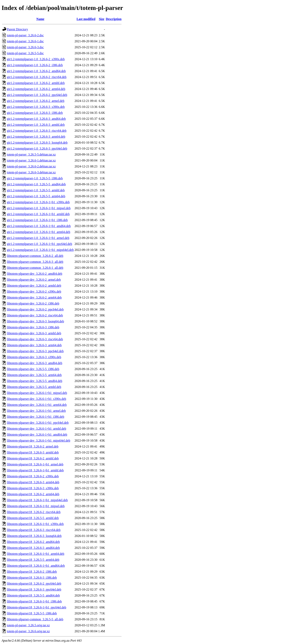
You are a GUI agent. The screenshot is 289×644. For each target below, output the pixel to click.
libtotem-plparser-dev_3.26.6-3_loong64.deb (35, 321)
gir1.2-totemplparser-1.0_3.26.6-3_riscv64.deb (37, 131)
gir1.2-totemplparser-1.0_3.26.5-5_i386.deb (35, 178)
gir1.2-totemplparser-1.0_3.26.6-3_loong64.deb (37, 143)
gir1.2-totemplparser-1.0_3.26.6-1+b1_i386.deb (37, 220)
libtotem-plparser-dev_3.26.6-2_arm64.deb (34, 297)
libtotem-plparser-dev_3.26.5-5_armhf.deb (34, 387)
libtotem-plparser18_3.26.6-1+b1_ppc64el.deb (37, 607)
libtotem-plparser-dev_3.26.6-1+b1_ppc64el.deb (38, 423)
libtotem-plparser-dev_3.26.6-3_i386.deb (33, 327)
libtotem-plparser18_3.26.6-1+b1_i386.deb (34, 601)
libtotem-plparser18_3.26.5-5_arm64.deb (33, 560)
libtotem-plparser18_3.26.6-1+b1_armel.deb (35, 464)
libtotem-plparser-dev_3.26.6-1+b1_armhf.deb (37, 429)
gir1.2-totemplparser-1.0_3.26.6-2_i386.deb (35, 65)
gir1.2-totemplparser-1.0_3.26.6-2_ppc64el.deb (37, 95)
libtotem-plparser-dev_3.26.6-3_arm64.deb (34, 345)
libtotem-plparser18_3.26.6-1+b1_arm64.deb (36, 554)
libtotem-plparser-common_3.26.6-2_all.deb (35, 256)
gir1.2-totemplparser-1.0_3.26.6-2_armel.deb (36, 101)
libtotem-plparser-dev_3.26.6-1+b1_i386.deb (36, 417)
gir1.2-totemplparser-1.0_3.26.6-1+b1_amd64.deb (39, 226)
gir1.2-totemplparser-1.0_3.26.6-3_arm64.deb (36, 137)
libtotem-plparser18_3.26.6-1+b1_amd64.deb (36, 566)
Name (40, 19)
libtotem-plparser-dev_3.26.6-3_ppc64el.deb (35, 351)
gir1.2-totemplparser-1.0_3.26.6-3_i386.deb (35, 113)
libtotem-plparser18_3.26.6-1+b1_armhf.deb (35, 470)
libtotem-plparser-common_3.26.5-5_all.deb (35, 619)
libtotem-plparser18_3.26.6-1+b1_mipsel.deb (36, 506)
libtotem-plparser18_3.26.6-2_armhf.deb (33, 458)
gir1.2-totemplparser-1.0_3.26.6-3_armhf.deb (36, 125)
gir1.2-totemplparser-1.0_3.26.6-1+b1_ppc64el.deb (40, 244)
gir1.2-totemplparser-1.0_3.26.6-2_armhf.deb (36, 83)
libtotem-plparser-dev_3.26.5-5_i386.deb (33, 369)
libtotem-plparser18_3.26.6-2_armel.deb (33, 446)
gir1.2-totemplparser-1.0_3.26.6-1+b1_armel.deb (38, 238)
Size (102, 19)
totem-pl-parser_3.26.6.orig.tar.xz (28, 631)
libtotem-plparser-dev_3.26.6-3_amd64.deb (35, 363)
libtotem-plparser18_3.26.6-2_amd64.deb (33, 542)
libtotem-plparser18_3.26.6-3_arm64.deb (33, 482)
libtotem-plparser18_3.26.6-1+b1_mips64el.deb (37, 500)
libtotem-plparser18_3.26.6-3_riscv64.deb (34, 530)
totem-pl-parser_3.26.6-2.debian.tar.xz (31, 166)
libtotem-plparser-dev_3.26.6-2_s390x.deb (34, 292)
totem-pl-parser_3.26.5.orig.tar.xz (28, 625)
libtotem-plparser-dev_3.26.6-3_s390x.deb (34, 357)
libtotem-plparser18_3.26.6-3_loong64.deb (34, 536)
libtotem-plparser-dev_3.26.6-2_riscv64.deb (35, 315)
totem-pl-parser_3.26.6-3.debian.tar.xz (31, 172)
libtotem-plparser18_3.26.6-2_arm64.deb (33, 494)
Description (114, 19)
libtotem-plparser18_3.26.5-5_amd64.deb (33, 595)
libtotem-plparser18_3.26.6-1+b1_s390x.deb (35, 524)
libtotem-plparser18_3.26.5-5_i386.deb (32, 613)
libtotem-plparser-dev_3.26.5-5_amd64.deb (35, 381)
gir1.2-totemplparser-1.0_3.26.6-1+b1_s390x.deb (38, 202)
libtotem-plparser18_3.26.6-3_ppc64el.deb (34, 589)
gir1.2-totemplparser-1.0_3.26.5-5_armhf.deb (36, 190)
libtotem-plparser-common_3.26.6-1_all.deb (35, 268)
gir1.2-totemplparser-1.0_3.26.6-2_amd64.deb (36, 71)
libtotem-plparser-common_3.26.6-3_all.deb (35, 262)
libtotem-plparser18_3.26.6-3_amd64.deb (33, 548)
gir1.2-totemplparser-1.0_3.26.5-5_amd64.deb (36, 184)
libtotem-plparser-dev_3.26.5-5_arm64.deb (34, 375)
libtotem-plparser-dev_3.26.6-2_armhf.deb (34, 286)
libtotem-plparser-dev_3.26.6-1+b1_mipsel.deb (37, 393)
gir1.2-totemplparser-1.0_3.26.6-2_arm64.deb (36, 89)
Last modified (86, 19)
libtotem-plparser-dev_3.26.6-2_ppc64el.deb (35, 309)
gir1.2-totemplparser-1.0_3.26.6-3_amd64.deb (36, 119)
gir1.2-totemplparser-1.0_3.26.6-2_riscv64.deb (37, 77)
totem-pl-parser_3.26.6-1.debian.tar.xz (31, 160)
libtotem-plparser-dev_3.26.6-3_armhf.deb (34, 333)
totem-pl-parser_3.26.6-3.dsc (25, 47)
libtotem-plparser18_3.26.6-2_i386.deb (32, 572)
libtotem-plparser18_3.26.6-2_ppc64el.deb (34, 584)
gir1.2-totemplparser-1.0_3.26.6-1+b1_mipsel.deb (39, 208)
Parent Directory (17, 29)
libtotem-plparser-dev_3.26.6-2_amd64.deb (35, 274)
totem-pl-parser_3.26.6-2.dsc (25, 35)
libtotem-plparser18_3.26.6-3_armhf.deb (33, 452)
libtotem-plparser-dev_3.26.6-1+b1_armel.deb (36, 411)
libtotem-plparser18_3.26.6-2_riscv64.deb (34, 512)
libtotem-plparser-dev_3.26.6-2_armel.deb (34, 280)
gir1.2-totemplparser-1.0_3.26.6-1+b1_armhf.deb (38, 214)
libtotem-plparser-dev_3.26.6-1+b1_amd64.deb (37, 435)
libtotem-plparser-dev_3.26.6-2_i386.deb (33, 303)
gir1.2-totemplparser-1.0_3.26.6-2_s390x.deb (36, 59)
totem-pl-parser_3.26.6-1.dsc (25, 41)
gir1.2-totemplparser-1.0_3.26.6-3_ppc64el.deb (37, 148)
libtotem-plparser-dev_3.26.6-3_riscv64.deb (35, 339)
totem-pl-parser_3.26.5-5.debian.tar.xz (31, 154)
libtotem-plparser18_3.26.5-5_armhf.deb (33, 518)
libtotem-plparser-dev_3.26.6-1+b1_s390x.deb (37, 399)
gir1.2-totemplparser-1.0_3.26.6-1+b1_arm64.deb (39, 232)
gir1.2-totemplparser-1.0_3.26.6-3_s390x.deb (36, 107)
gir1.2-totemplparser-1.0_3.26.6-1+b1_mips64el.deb (40, 250)
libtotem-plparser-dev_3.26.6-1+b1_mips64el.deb (39, 440)
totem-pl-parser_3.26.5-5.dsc (25, 53)
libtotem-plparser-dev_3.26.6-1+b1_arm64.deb (37, 405)
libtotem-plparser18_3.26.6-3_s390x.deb (33, 488)
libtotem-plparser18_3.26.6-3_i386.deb (32, 578)
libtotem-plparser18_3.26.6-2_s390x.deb (33, 476)
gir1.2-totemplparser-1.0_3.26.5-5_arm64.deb (36, 196)
